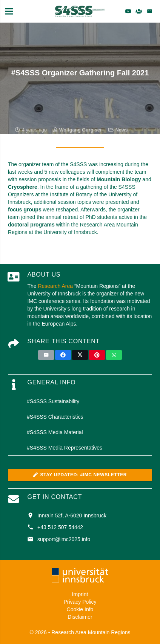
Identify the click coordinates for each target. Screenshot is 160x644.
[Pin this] (97, 355)
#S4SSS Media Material (55, 432)
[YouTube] (128, 11)
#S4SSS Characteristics (55, 417)
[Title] (139, 11)
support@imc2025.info (64, 539)
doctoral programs (31, 225)
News (122, 130)
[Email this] (46, 355)
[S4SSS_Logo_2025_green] (80, 11)
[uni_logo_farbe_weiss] (80, 575)
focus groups (25, 210)
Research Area (55, 286)
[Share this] (63, 355)
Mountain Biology (119, 179)
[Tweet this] (80, 355)
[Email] (149, 11)
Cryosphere (23, 187)
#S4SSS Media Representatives (65, 448)
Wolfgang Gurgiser (81, 130)
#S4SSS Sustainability (53, 401)
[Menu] (9, 11)
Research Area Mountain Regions (91, 632)
